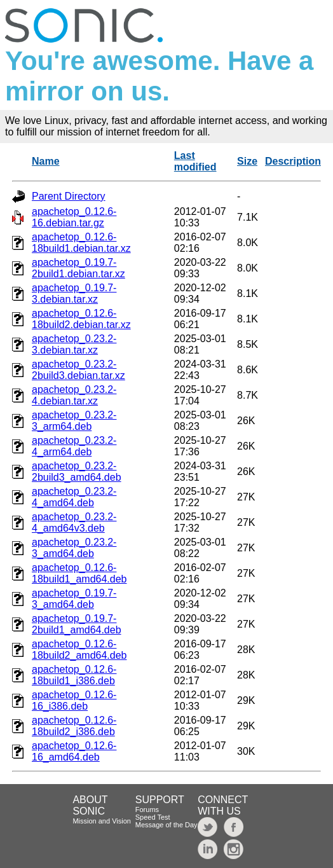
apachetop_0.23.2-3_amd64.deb (74, 548)
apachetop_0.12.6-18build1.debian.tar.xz (81, 243)
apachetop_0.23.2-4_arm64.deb (74, 446)
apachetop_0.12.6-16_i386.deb (74, 700)
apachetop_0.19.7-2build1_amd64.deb (77, 624)
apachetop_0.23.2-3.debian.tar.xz (74, 344)
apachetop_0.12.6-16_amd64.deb (74, 751)
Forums (147, 809)
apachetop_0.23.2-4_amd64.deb (74, 497)
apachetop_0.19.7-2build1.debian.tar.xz (78, 268)
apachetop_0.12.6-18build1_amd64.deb (79, 573)
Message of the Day (166, 825)
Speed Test (153, 817)
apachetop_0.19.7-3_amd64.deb (74, 599)
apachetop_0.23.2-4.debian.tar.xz (74, 395)
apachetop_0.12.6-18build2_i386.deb (74, 726)
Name (46, 161)
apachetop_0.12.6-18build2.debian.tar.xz (81, 319)
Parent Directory (69, 196)
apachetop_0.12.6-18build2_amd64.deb (79, 650)
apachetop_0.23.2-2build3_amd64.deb (77, 472)
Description (293, 161)
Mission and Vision (102, 821)
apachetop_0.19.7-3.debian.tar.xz (74, 293)
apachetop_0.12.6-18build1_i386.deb (74, 675)
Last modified (195, 161)
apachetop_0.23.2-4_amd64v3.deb (74, 522)
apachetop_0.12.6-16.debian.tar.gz (74, 217)
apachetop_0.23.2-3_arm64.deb (74, 421)
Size (247, 161)
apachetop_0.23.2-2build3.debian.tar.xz (78, 370)
